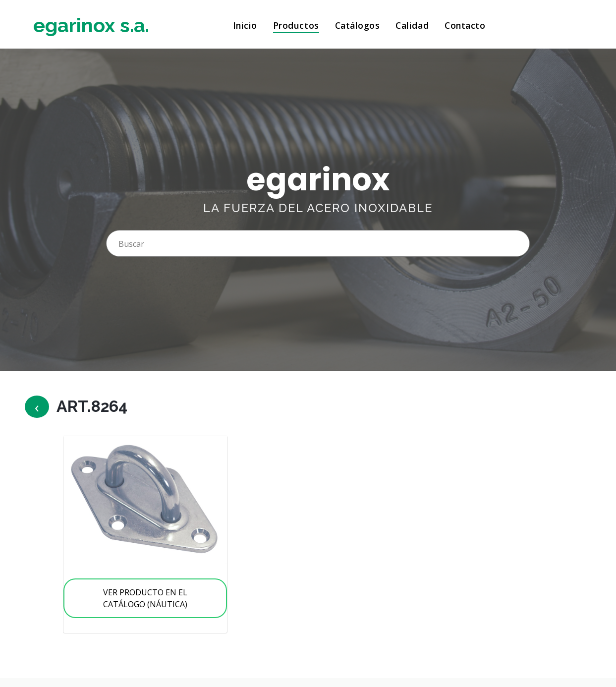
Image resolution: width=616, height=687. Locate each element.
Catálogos (358, 25)
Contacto (465, 25)
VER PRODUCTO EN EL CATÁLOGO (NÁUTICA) (145, 598)
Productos (296, 25)
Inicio (245, 25)
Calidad (412, 25)
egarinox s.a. (91, 25)
